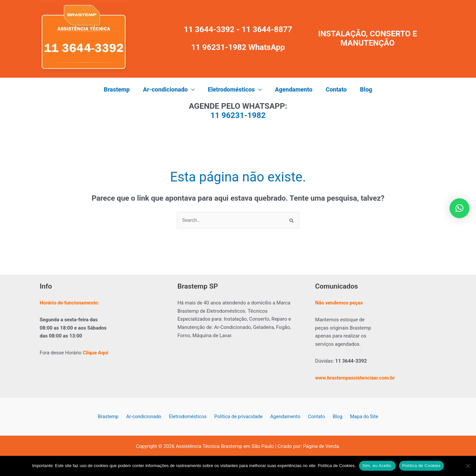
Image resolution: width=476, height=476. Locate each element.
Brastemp (114, 417)
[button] (171, 90)
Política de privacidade (240, 417)
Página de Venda (321, 447)
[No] (468, 466)
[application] (193, 90)
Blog (333, 417)
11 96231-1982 (238, 115)
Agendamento (285, 417)
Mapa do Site (358, 417)
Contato (315, 417)
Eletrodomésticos (191, 417)
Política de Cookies (421, 466)
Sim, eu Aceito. (377, 466)
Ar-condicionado (148, 417)
